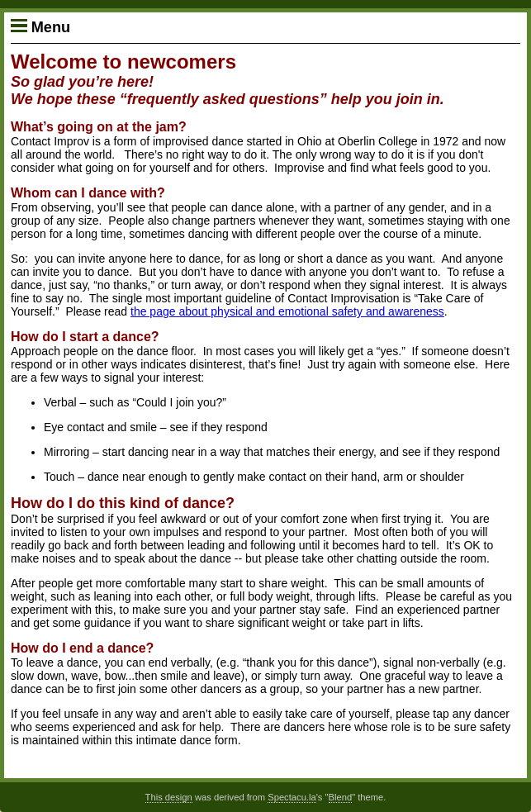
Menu (40, 27)
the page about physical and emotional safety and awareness (287, 311)
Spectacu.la (292, 797)
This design (169, 797)
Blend (341, 797)
